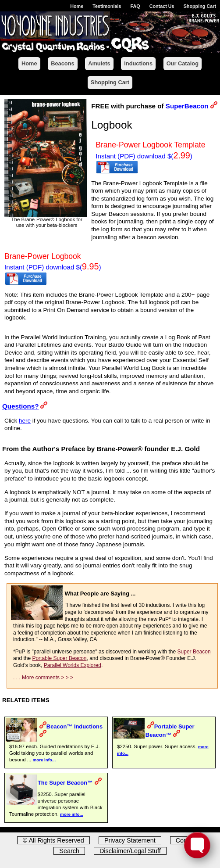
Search (69, 851)
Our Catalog (183, 63)
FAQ (135, 6)
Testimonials (107, 6)
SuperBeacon (187, 106)
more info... (44, 760)
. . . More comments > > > (43, 678)
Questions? (20, 406)
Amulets (99, 63)
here (25, 421)
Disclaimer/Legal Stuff (130, 851)
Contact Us (162, 6)
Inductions (138, 63)
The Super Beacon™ (65, 783)
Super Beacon (194, 652)
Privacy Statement (130, 840)
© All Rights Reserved (53, 840)
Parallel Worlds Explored (73, 665)
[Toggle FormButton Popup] (197, 845)
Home (77, 6)
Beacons (62, 63)
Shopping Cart (200, 6)
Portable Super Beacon (59, 658)
